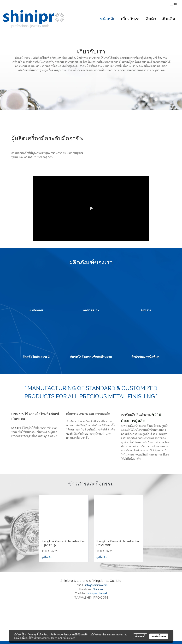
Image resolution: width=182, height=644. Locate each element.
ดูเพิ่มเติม (47, 557)
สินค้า (151, 19)
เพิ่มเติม (168, 19)
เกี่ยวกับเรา (131, 19)
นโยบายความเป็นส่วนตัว (45, 638)
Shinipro (98, 589)
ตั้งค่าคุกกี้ (140, 636)
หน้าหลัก (108, 19)
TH (173, 4)
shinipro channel (97, 593)
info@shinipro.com (96, 585)
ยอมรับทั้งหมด (159, 636)
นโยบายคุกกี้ (69, 638)
